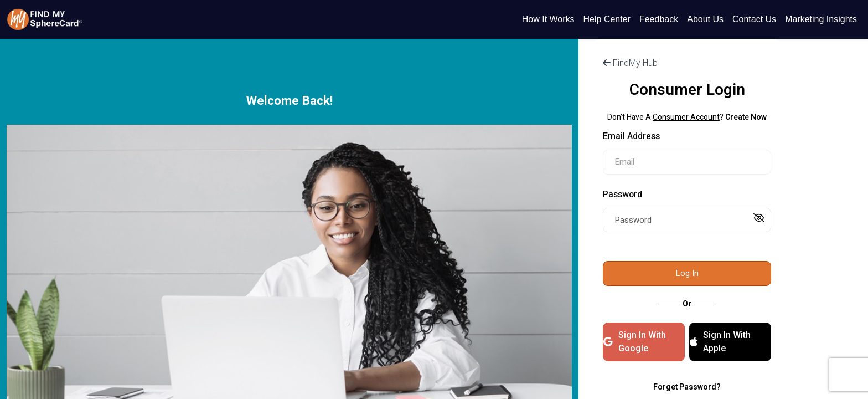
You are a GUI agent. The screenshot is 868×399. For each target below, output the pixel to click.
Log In (687, 273)
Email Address (631, 136)
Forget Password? (687, 387)
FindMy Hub (630, 63)
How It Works (548, 19)
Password (622, 195)
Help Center (607, 19)
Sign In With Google (635, 342)
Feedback (659, 19)
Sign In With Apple (720, 342)
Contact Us (754, 19)
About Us (705, 19)
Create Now (746, 117)
